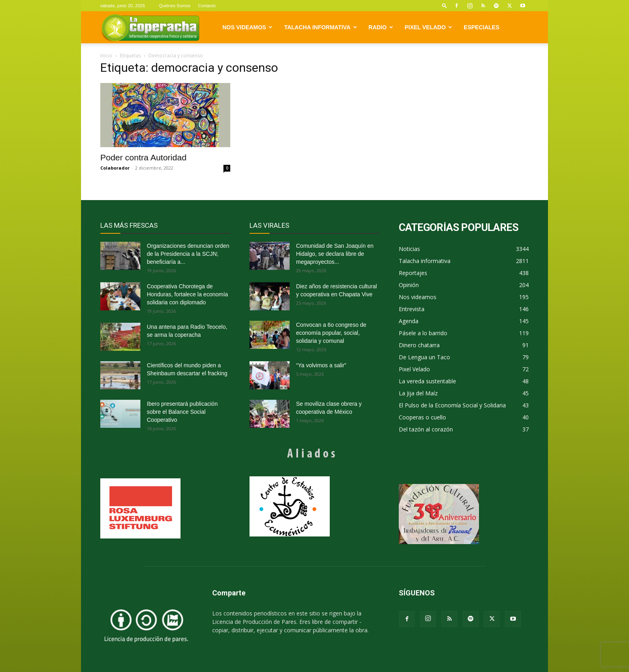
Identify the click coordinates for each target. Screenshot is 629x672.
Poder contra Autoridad (143, 157)
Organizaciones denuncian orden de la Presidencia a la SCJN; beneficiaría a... (188, 254)
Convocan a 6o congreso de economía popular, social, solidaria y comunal (331, 333)
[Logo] (150, 27)
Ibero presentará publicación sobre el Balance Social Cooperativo (182, 412)
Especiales (482, 27)
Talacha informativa (320, 27)
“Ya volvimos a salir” (321, 365)
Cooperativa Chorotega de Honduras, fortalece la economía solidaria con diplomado (187, 294)
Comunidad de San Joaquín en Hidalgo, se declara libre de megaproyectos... (335, 254)
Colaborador (115, 168)
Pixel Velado (428, 27)
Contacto (207, 6)
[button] (444, 5)
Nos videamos (248, 27)
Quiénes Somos (174, 6)
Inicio (106, 56)
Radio (381, 27)
